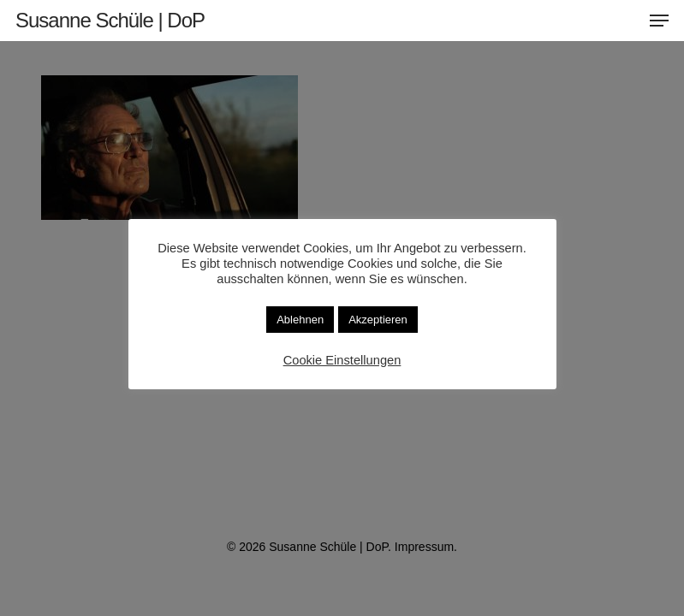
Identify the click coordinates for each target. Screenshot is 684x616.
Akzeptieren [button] (378, 320)
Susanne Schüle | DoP (110, 21)
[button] (659, 21)
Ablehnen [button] (300, 320)
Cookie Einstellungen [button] (342, 360)
